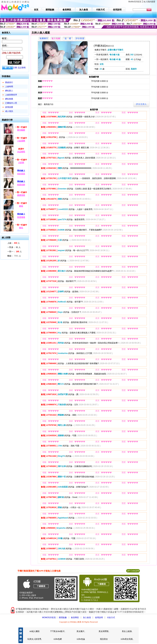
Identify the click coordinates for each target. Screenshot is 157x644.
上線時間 (9, 87)
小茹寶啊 (21, 141)
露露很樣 (21, 195)
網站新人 (9, 91)
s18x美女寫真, (127, 639)
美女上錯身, (127, 631)
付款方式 (111, 618)
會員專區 (75, 618)
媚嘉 (21, 206)
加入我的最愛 (149, 2)
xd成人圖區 (35, 631)
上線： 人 (14, 243)
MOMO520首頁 (49, 618)
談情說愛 (9, 107)
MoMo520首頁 (135, 2)
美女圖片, (81, 631)
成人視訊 (9, 111)
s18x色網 (58, 639)
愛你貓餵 (21, 130)
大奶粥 (21, 163)
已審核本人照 (11, 103)
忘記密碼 (22, 68)
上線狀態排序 (11, 95)
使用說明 (99, 618)
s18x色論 (81, 639)
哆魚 (21, 228)
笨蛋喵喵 (21, 217)
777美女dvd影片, (58, 631)
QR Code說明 (133, 571)
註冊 (15, 68)
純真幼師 (21, 185)
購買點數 (63, 618)
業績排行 (9, 82)
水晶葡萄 (21, 152)
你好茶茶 (21, 174)
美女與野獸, (104, 631)
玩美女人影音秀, (35, 639)
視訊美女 (104, 639)
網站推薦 (9, 99)
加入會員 (87, 618)
